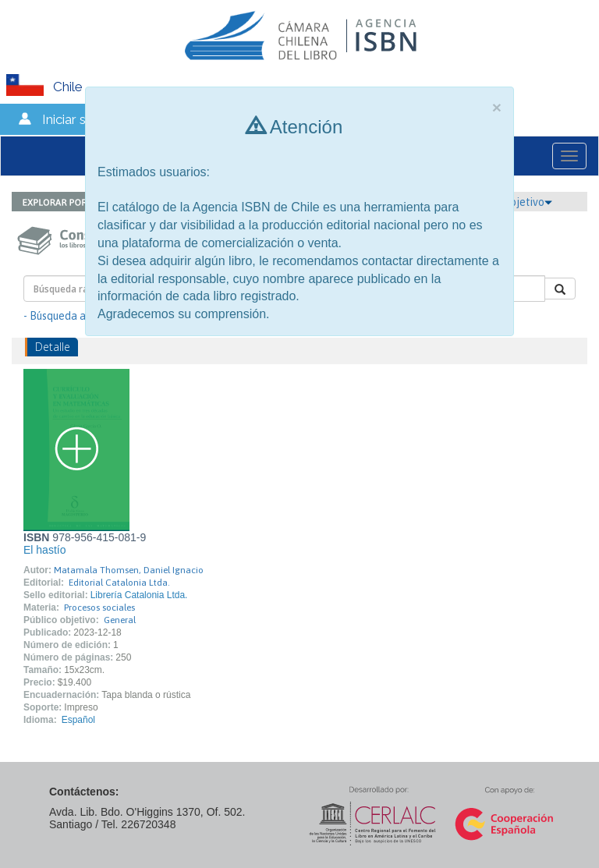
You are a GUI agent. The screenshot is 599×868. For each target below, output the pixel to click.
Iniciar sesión (80, 119)
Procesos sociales (99, 608)
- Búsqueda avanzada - (78, 316)
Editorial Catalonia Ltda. (119, 583)
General (120, 620)
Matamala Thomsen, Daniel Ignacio (129, 570)
